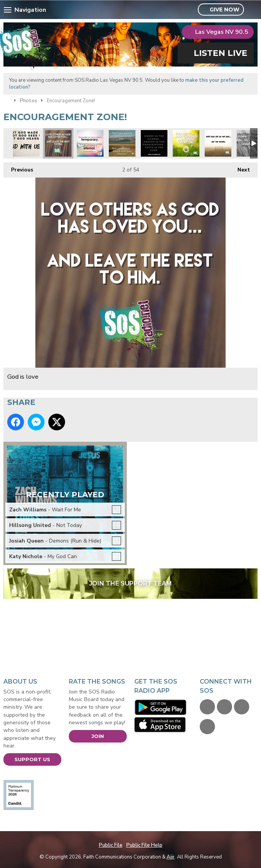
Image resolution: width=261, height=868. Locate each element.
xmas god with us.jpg (26, 143)
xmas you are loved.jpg (186, 143)
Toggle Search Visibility (253, 10)
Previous (18, 168)
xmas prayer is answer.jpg (154, 143)
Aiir (171, 857)
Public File (111, 845)
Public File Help (144, 845)
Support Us (32, 759)
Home (7, 100)
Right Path (122, 143)
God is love (58, 143)
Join (98, 736)
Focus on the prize (218, 143)
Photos (29, 101)
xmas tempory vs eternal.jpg (90, 143)
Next (240, 168)
